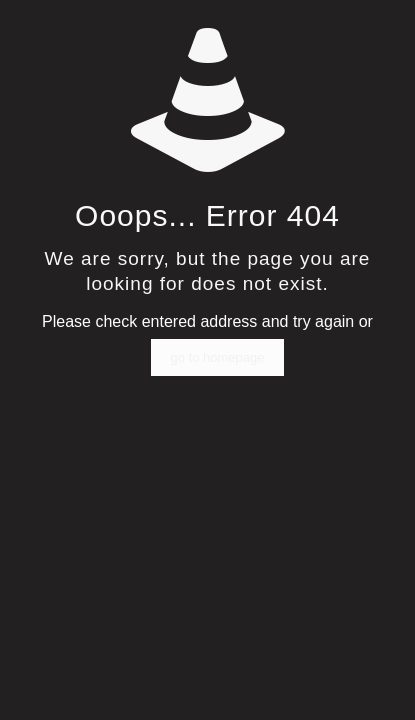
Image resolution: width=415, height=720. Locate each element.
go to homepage (218, 357)
